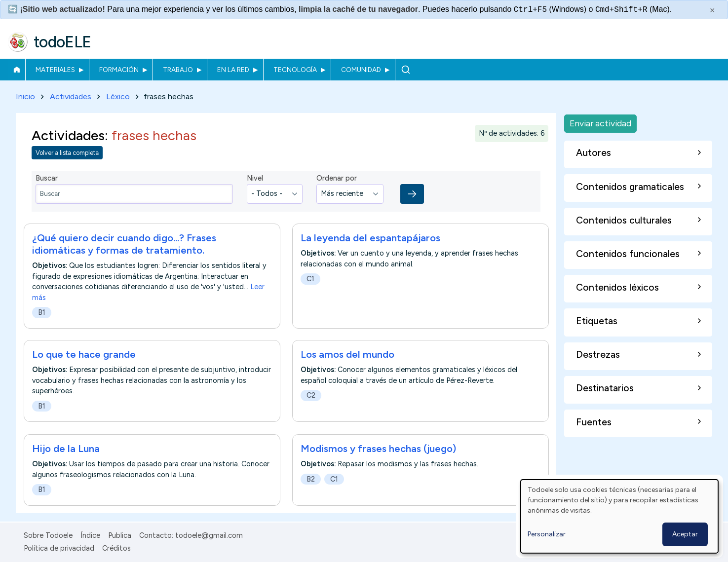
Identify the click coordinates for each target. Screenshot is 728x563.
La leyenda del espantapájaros (370, 238)
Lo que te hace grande (84, 355)
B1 (42, 312)
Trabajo (178, 70)
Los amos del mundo (347, 355)
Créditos (116, 548)
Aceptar (685, 534)
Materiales (55, 70)
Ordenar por (337, 179)
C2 (311, 396)
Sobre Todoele (48, 535)
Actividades (71, 96)
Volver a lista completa (67, 153)
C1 (310, 279)
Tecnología (295, 70)
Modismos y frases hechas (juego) (378, 449)
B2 (311, 479)
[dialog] (619, 516)
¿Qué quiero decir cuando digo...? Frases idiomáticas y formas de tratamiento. (124, 244)
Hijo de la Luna (66, 449)
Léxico (118, 96)
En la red (233, 70)
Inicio (17, 70)
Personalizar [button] (547, 534)
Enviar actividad (600, 123)
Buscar (405, 70)
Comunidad (361, 70)
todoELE (62, 42)
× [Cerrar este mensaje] (712, 10)
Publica (120, 535)
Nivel (255, 179)
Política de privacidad (59, 548)
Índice (90, 535)
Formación (119, 70)
